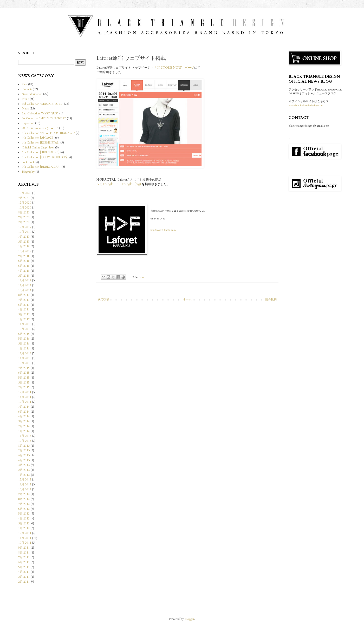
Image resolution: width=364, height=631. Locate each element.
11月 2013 (25, 436)
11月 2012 (25, 484)
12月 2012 (25, 480)
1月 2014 (24, 431)
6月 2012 (24, 509)
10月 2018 (25, 251)
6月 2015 (24, 373)
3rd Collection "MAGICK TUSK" (43, 104)
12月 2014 (25, 392)
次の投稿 (103, 299)
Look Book (28, 162)
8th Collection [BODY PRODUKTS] (45, 157)
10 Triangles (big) (129, 184)
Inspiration (28, 123)
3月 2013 (24, 465)
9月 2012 (24, 494)
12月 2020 (25, 203)
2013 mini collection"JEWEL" (40, 128)
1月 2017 (24, 319)
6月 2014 (24, 412)
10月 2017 (25, 290)
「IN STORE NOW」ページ (174, 68)
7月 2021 (24, 198)
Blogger (189, 619)
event (25, 99)
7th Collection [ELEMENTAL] (41, 143)
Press (141, 277)
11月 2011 (25, 538)
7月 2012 (24, 504)
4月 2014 (24, 416)
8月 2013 (24, 446)
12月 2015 (25, 353)
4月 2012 (24, 519)
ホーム (187, 299)
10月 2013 (25, 441)
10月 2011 (25, 543)
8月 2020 (24, 213)
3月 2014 (24, 421)
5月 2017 (24, 305)
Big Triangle (105, 184)
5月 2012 (24, 514)
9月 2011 (24, 548)
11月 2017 (25, 285)
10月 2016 (25, 329)
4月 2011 (24, 572)
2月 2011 (24, 582)
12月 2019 (25, 227)
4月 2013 (24, 460)
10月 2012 (25, 489)
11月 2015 (25, 358)
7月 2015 (24, 368)
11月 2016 (25, 324)
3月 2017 (24, 314)
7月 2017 (24, 300)
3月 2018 (24, 276)
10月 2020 (25, 208)
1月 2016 (24, 349)
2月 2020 (24, 222)
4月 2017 (24, 310)
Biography (28, 172)
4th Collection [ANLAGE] (38, 138)
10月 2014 (25, 402)
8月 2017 (24, 295)
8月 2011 (24, 553)
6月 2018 (24, 261)
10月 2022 (25, 193)
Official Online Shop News (38, 148)
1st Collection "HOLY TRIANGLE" (44, 118)
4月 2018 (24, 271)
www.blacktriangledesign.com (306, 105)
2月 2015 (24, 387)
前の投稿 (271, 299)
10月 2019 (25, 232)
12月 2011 (25, 533)
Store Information (32, 94)
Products (27, 89)
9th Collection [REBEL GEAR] (41, 167)
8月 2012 (24, 499)
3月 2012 (24, 523)
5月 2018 (24, 266)
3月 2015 (24, 383)
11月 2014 (25, 397)
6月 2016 (24, 334)
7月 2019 (24, 237)
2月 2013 (24, 470)
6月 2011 (24, 562)
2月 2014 (24, 426)
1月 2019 (24, 246)
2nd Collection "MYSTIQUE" (40, 113)
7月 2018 (24, 256)
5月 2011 (24, 567)
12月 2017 (25, 280)
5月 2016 (24, 339)
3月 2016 (24, 344)
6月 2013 (24, 455)
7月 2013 (24, 450)
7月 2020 (24, 217)
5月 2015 (24, 378)
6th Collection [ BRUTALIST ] (41, 152)
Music (25, 109)
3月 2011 (24, 577)
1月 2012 (24, 528)
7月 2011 (24, 557)
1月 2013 (24, 475)
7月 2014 (24, 407)
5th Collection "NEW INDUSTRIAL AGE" (48, 133)
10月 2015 (25, 363)
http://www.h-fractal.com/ (163, 230)
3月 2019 (24, 242)
